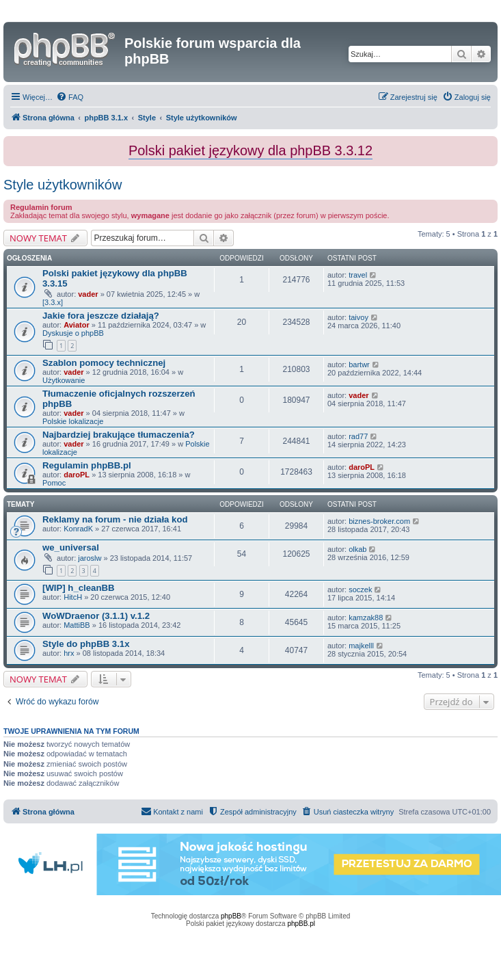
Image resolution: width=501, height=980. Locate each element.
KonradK (78, 529)
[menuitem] (70, 97)
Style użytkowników (63, 185)
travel (358, 275)
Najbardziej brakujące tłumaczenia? (119, 435)
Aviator (77, 325)
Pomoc (54, 483)
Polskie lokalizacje (73, 421)
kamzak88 (366, 618)
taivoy (358, 317)
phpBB (231, 916)
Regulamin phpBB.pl (87, 465)
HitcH (73, 597)
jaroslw (90, 558)
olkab (357, 549)
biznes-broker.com (379, 521)
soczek (360, 590)
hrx (69, 653)
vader (88, 294)
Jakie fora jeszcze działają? (101, 316)
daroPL (77, 475)
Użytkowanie (64, 380)
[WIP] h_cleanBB (79, 588)
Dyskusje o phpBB (73, 333)
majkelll (361, 646)
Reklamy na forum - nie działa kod (115, 519)
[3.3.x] (53, 302)
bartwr (359, 365)
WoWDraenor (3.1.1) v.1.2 (96, 616)
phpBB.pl (301, 924)
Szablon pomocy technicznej (104, 363)
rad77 (358, 436)
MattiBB (77, 625)
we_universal (71, 547)
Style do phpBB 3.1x (86, 644)
